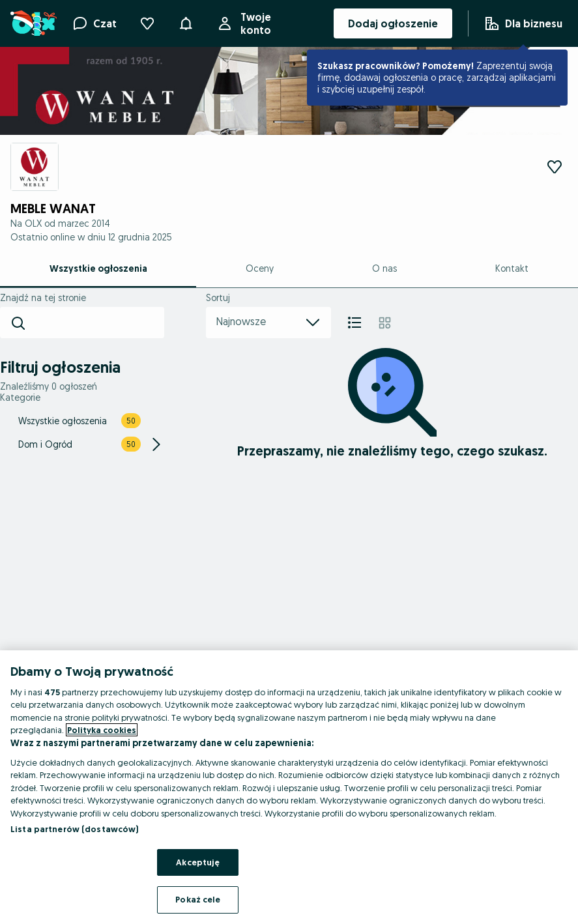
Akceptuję (198, 862)
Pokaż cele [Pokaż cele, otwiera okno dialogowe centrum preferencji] (198, 899)
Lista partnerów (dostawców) (75, 829)
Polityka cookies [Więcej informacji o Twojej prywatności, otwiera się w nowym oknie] (102, 730)
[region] (289, 787)
